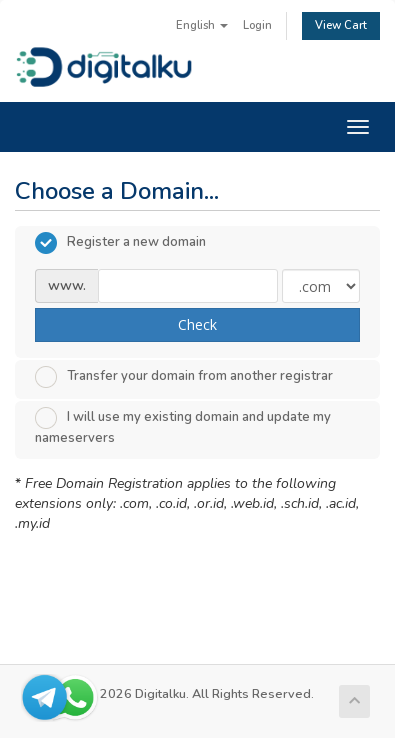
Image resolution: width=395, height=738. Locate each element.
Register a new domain (120, 243)
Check (197, 324)
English (202, 25)
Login (257, 25)
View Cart (341, 25)
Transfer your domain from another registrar (184, 377)
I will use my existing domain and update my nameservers (183, 427)
